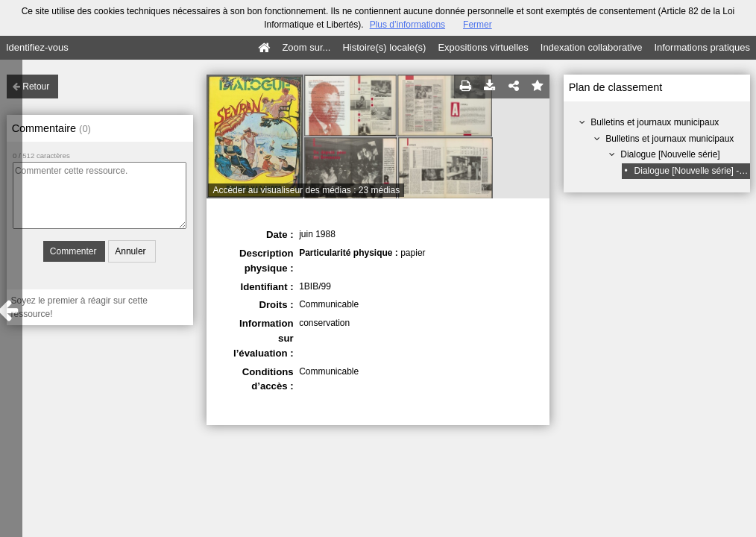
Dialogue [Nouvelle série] (670, 154)
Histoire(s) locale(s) (384, 47)
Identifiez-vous (37, 47)
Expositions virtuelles (483, 47)
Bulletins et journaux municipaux (655, 122)
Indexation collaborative (592, 47)
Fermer (478, 25)
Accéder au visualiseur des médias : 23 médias (306, 190)
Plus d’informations (407, 25)
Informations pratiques (702, 47)
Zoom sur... (306, 47)
